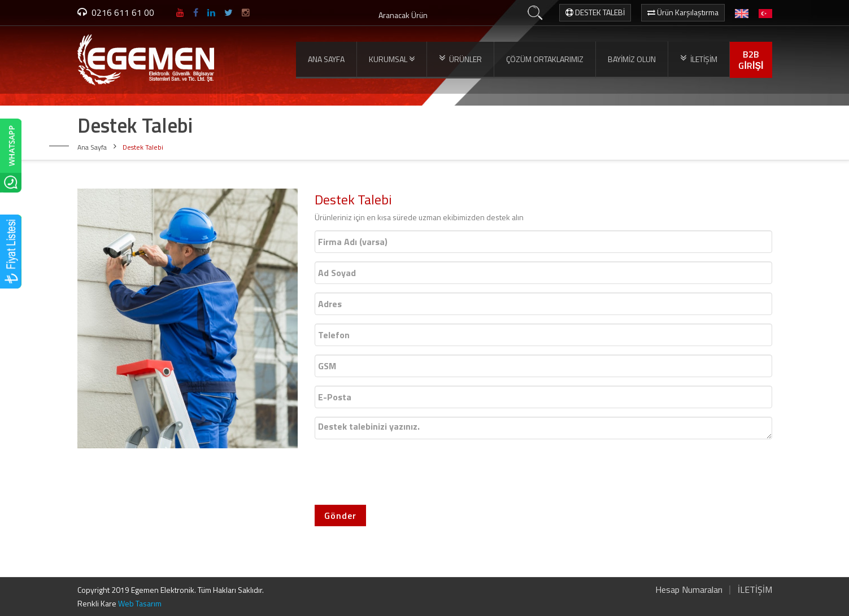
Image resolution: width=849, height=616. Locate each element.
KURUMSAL (392, 59)
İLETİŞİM (699, 59)
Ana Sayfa (92, 147)
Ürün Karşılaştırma (683, 12)
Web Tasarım (140, 603)
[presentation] (400, 470)
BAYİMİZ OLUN (632, 59)
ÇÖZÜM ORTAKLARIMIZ (545, 59)
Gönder (340, 515)
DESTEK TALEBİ (595, 12)
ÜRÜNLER (460, 59)
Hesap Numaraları (689, 589)
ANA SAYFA (326, 59)
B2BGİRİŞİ (751, 60)
